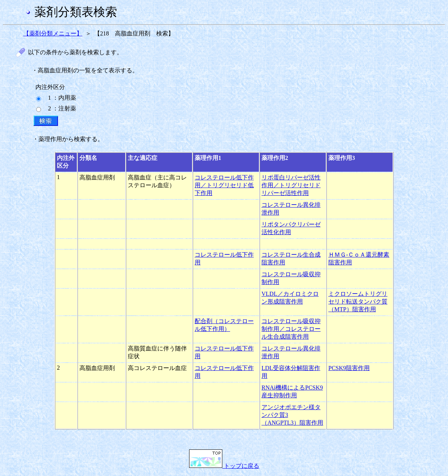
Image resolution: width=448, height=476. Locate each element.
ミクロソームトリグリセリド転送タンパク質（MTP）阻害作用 (358, 302)
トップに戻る (224, 466)
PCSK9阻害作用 (349, 368)
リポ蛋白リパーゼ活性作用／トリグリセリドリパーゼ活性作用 (291, 185)
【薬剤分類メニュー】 (53, 33)
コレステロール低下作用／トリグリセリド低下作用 (224, 185)
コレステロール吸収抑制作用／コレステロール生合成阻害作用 (291, 329)
